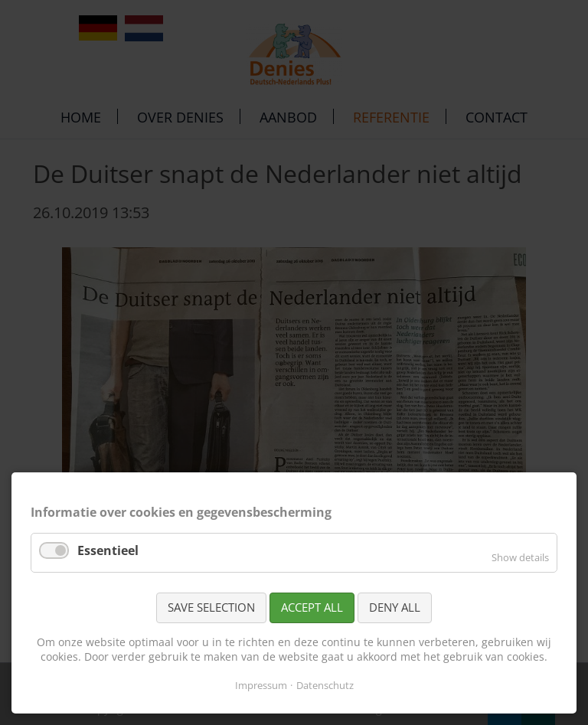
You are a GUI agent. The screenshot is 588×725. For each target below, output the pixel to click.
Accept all (312, 607)
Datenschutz (325, 685)
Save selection (211, 607)
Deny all (395, 607)
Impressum (261, 685)
